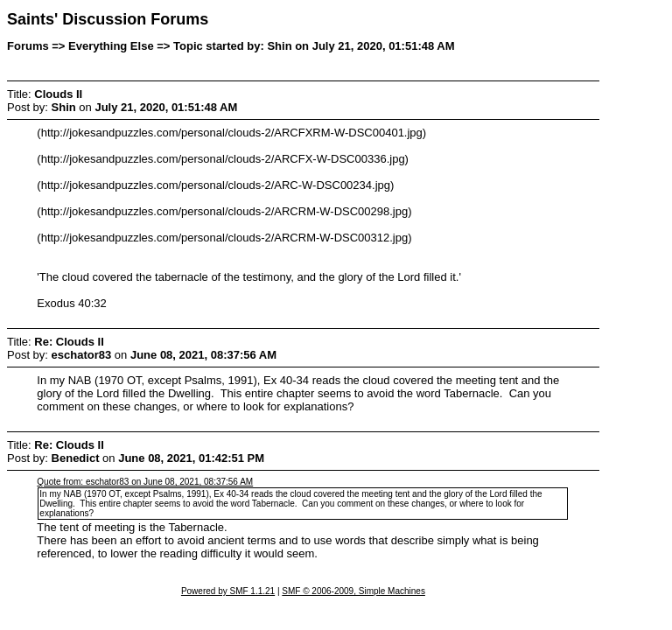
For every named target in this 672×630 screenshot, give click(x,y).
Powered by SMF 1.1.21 (228, 591)
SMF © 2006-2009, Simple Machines (353, 591)
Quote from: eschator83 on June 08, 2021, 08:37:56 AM (145, 482)
